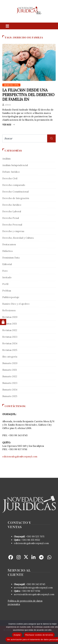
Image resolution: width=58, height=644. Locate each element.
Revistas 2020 (10, 317)
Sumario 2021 (10, 370)
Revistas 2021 (10, 324)
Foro (5, 271)
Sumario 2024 (10, 390)
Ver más (9, 125)
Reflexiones (9, 310)
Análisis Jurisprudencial (15, 165)
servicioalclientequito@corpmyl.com (34, 594)
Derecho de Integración (16, 198)
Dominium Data (11, 258)
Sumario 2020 (10, 363)
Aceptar (17, 635)
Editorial (7, 264)
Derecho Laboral (12, 211)
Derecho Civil (11, 85)
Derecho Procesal (12, 225)
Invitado (7, 277)
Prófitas (7, 291)
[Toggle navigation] (7, 26)
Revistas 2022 (10, 330)
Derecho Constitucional (15, 192)
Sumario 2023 (10, 383)
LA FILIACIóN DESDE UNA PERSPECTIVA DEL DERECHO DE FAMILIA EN (28, 95)
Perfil (5, 284)
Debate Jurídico (11, 172)
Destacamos (9, 244)
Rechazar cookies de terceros (39, 635)
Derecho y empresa (13, 231)
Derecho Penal (11, 218)
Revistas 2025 (10, 350)
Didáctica (7, 251)
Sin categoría (10, 357)
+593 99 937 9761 (30, 591)
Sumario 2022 (10, 376)
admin (8, 105)
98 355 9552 (34, 540)
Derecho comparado (14, 185)
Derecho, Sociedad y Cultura (18, 238)
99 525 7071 (38, 536)
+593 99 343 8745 (35, 584)
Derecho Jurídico (12, 205)
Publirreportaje (11, 297)
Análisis (6, 159)
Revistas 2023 (10, 337)
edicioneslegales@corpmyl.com (20, 457)
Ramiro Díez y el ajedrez (16, 304)
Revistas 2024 (10, 343)
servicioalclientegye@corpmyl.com (33, 588)
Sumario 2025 (10, 396)
